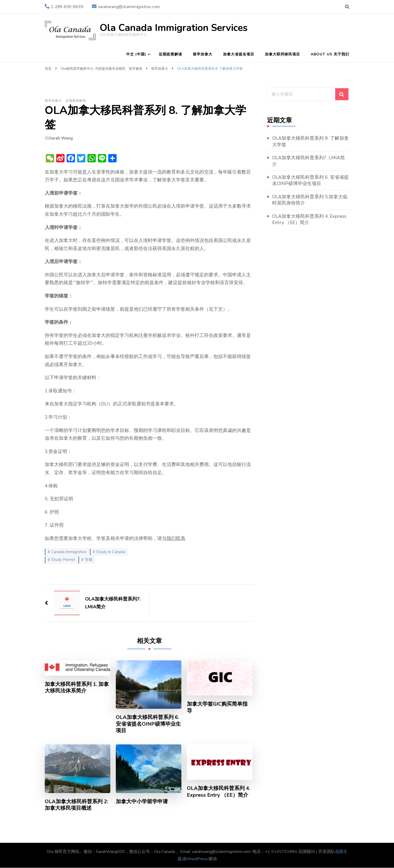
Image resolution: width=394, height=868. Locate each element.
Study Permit (63, 560)
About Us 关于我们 (330, 54)
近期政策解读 (170, 54)
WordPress (197, 859)
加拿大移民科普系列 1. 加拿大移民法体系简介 (77, 688)
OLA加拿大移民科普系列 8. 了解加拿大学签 (310, 141)
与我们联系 (174, 538)
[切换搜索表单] (347, 7)
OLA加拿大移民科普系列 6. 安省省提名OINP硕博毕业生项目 (148, 724)
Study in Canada (111, 552)
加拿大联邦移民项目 (282, 54)
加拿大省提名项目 (239, 54)
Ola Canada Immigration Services (174, 28)
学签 (89, 560)
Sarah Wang (61, 138)
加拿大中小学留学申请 (142, 802)
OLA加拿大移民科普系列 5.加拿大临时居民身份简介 (310, 200)
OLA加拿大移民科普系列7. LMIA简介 (309, 161)
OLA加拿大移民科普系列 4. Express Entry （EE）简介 (219, 792)
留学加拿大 (203, 54)
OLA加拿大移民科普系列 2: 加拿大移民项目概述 (77, 805)
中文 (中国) (136, 54)
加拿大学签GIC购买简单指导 (217, 707)
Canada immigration (69, 552)
